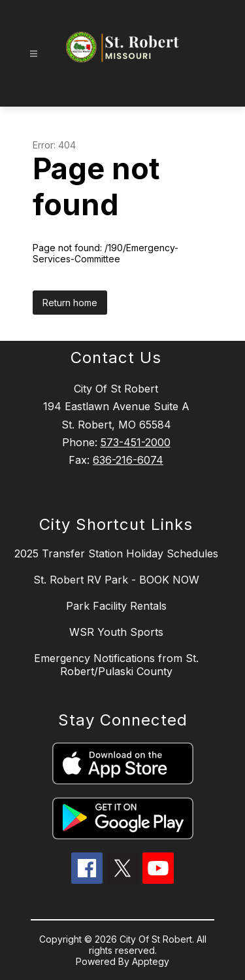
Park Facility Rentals (116, 606)
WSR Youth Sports (116, 632)
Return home (70, 303)
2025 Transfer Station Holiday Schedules (116, 553)
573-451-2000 (136, 442)
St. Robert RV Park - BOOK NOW (116, 580)
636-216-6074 (128, 460)
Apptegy (151, 961)
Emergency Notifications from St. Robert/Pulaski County (116, 665)
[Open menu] (34, 54)
